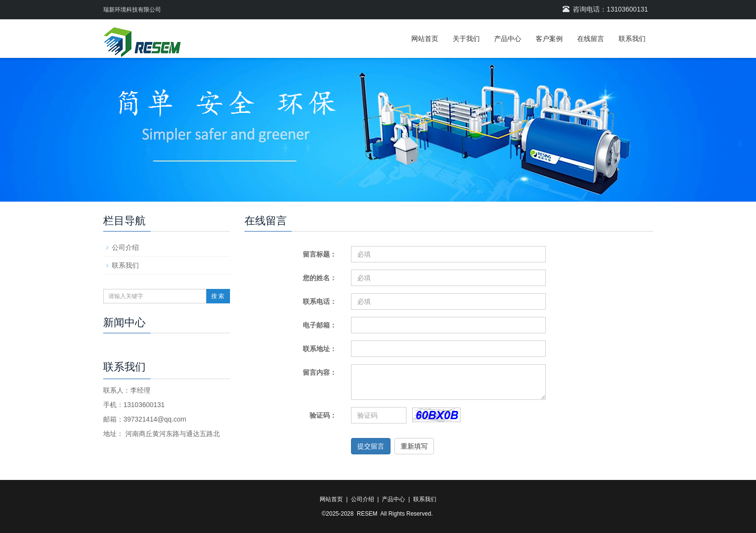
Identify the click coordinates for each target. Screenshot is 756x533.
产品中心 (508, 39)
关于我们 (466, 39)
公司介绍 (125, 247)
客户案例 (549, 39)
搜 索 (218, 296)
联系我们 (632, 39)
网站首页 (425, 39)
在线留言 (591, 39)
